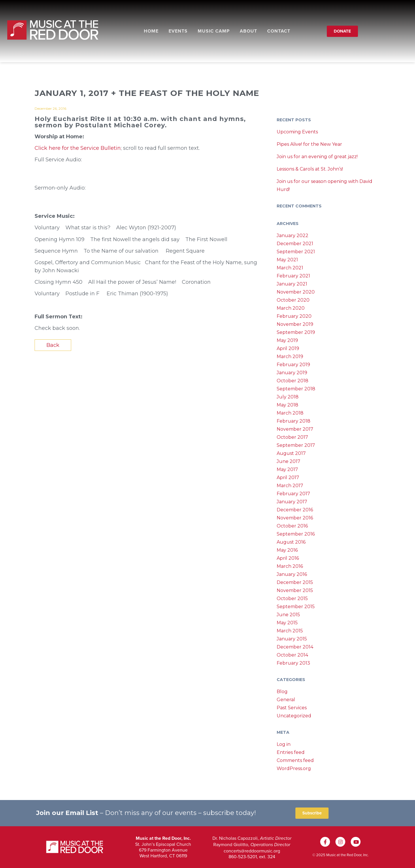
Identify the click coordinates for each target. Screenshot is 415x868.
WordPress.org (294, 768)
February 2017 (293, 494)
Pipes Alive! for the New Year (309, 144)
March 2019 (290, 357)
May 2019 (287, 340)
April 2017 (288, 478)
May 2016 (287, 550)
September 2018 (296, 389)
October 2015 (292, 598)
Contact (279, 31)
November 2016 (295, 518)
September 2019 (296, 332)
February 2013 (293, 663)
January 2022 (293, 236)
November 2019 (295, 324)
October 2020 (293, 300)
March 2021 (290, 268)
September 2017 (296, 445)
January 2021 (292, 284)
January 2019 (292, 373)
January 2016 (292, 574)
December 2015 (295, 582)
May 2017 (287, 469)
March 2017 (290, 486)
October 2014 (292, 655)
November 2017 (295, 429)
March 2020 (291, 308)
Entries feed (291, 752)
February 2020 (294, 316)
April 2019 (288, 348)
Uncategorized (294, 716)
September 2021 (296, 252)
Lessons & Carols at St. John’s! (310, 169)
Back (53, 345)
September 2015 (296, 607)
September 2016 (296, 534)
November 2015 (295, 590)
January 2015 (292, 639)
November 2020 (296, 292)
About (248, 31)
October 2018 (293, 381)
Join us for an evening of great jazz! (317, 157)
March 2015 (290, 631)
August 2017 (291, 453)
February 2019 (293, 365)
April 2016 (288, 558)
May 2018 (287, 405)
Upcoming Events (297, 132)
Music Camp (214, 31)
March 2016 (290, 566)
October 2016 (292, 526)
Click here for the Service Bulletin (78, 148)
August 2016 (291, 542)
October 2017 (292, 437)
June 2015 (288, 615)
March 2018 (290, 413)
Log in (284, 744)
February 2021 (293, 276)
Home (151, 31)
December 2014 (295, 647)
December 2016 (295, 510)
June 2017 (288, 461)
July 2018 (288, 397)
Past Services (292, 708)
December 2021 (295, 244)
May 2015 (287, 623)
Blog (282, 692)
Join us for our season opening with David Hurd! (325, 185)
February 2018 (294, 421)
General (286, 700)
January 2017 (292, 502)
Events (178, 31)
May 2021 (287, 260)
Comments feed (295, 760)
